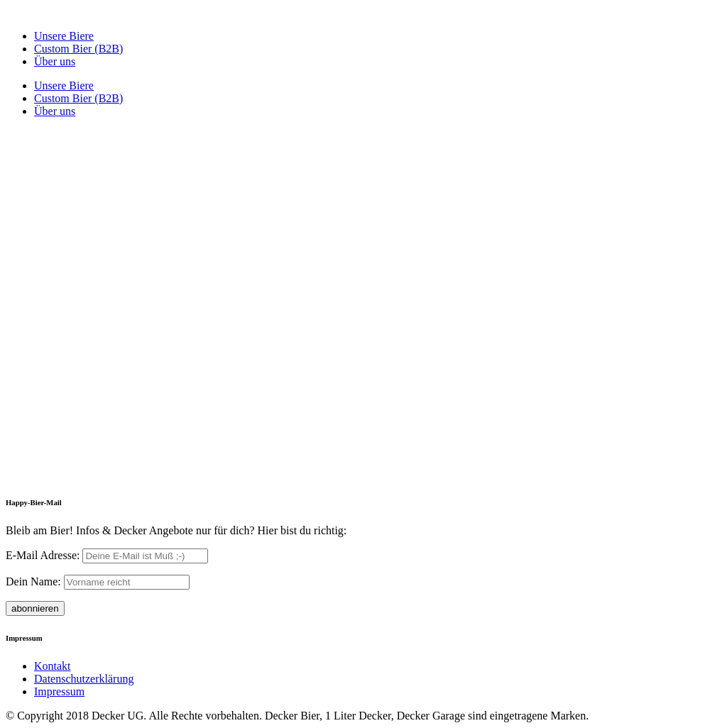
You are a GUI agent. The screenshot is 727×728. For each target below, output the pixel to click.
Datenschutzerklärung (84, 679)
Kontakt (53, 666)
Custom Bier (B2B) (78, 49)
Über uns (55, 61)
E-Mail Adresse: (44, 555)
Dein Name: (33, 581)
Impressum (59, 691)
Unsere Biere (64, 36)
